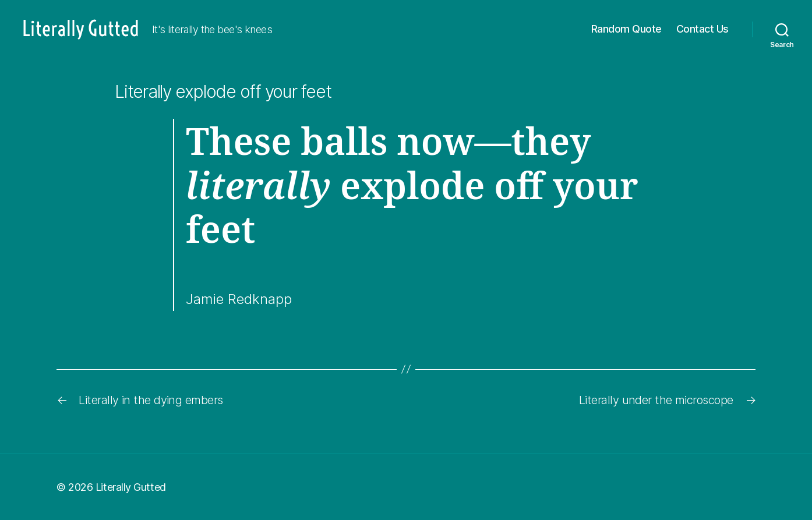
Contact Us (702, 29)
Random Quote (626, 29)
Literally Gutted (131, 487)
